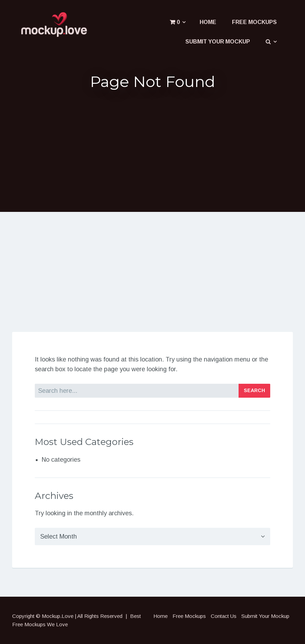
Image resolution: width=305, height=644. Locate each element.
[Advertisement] (153, 150)
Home (208, 22)
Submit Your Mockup (218, 42)
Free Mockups (254, 22)
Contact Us (224, 616)
